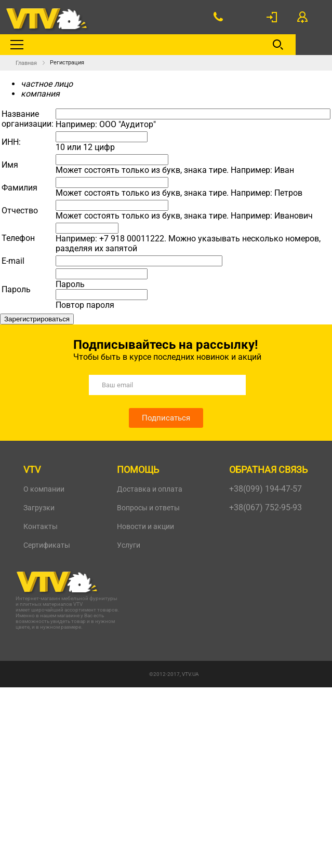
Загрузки (39, 508)
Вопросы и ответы (148, 508)
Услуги (129, 545)
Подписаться (166, 418)
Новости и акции (145, 526)
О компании (44, 489)
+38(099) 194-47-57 (265, 489)
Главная (26, 63)
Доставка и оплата (150, 489)
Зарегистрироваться (37, 319)
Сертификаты (47, 545)
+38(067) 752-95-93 (265, 507)
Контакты (41, 526)
